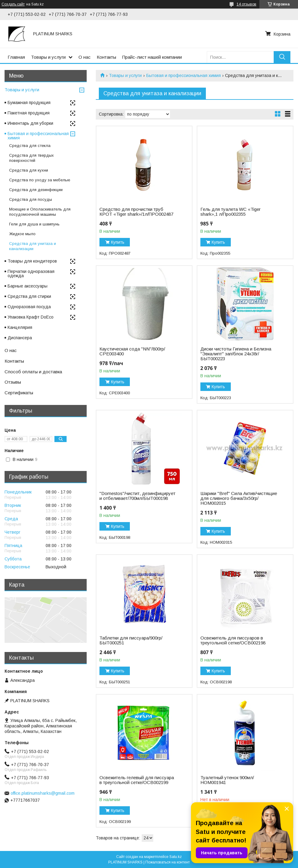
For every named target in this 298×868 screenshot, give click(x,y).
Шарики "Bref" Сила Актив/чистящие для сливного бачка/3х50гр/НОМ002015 (239, 498)
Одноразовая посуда (29, 307)
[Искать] (282, 57)
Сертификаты (19, 393)
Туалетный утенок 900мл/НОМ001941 (227, 780)
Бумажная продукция (29, 103)
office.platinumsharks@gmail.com (43, 793)
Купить (118, 242)
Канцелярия (20, 327)
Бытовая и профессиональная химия (184, 75)
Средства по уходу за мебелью (40, 180)
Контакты (106, 57)
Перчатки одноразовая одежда (31, 274)
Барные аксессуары (28, 286)
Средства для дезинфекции (36, 190)
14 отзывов (246, 4)
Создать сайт (13, 4)
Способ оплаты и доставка (33, 372)
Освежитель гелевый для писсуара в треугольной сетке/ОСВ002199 (137, 780)
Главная (16, 57)
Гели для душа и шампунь (34, 224)
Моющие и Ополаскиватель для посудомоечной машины (40, 212)
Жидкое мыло (22, 234)
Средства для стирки (29, 296)
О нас (85, 57)
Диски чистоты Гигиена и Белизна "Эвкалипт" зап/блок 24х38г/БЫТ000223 (236, 354)
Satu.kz (176, 857)
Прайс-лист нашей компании (152, 57)
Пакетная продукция (29, 113)
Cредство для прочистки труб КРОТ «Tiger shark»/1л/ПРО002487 (136, 212)
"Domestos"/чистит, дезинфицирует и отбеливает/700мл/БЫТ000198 (137, 496)
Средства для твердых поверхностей (31, 158)
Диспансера (20, 338)
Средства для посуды (31, 199)
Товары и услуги (48, 57)
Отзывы (13, 382)
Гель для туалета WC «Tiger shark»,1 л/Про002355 (230, 212)
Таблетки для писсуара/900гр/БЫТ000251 (131, 640)
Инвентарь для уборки (30, 123)
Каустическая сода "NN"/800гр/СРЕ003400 (132, 351)
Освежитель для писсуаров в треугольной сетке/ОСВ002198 (233, 640)
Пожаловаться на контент (168, 862)
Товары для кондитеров (32, 261)
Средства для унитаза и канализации (33, 246)
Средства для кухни (29, 170)
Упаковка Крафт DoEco (31, 317)
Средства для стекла (30, 146)
